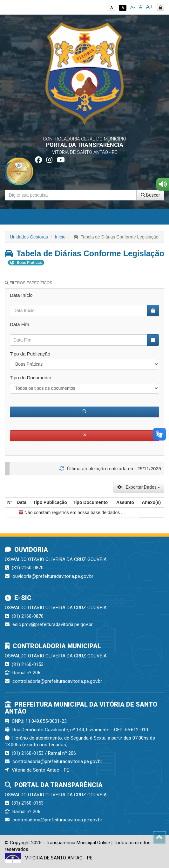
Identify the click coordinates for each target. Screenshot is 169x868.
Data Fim (20, 324)
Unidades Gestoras (29, 237)
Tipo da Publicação (30, 354)
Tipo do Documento (30, 378)
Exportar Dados (139, 487)
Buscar (150, 195)
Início (60, 237)
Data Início (21, 295)
